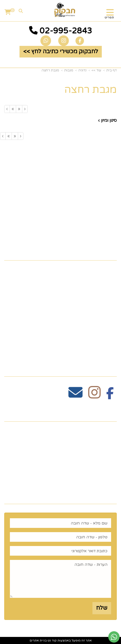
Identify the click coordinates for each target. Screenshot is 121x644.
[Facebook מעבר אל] (110, 396)
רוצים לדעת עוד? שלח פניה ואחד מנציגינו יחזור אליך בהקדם (65, 490)
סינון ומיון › (107, 120)
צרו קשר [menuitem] (105, 280)
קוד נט (52, 640)
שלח (102, 608)
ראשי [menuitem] (110, 270)
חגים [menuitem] (111, 324)
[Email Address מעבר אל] (75, 396)
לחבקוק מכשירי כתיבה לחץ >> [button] (61, 52)
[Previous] (19, 109)
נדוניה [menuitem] (109, 351)
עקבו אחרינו (98, 367)
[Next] (13, 109)
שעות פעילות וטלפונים (82, 412)
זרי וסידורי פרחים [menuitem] (93, 333)
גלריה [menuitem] (109, 306)
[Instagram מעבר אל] (94, 396)
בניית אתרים (38, 640)
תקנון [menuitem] (110, 297)
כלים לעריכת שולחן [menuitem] (91, 288)
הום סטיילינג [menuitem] (100, 342)
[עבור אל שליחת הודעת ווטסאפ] (114, 637)
